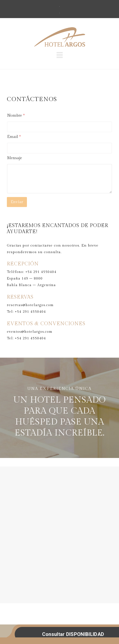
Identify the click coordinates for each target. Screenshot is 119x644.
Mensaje (15, 158)
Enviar (17, 202)
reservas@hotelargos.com (30, 305)
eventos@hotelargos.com (30, 332)
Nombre (16, 116)
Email (14, 137)
